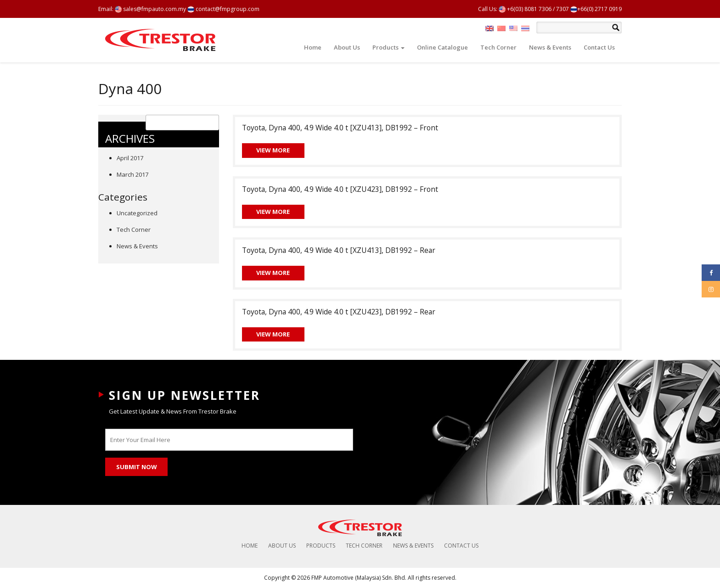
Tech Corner (498, 47)
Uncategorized (137, 213)
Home (313, 47)
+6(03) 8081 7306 (525, 9)
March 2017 (132, 174)
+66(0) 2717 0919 (596, 9)
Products (388, 47)
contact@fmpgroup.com (223, 9)
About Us (347, 47)
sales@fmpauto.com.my (150, 9)
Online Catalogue (442, 47)
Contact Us (599, 47)
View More (273, 150)
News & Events (550, 47)
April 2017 (130, 158)
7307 (562, 9)
